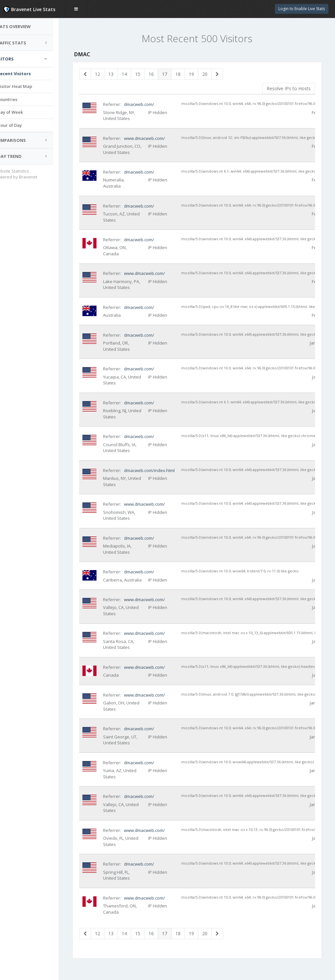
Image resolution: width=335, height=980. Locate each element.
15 (144, 74)
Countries (20, 99)
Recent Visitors (26, 74)
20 (211, 74)
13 (117, 74)
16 (158, 74)
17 (171, 74)
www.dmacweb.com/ (150, 138)
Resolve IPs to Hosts (289, 88)
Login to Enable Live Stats (302, 9)
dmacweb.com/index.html (155, 470)
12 (104, 74)
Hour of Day (22, 125)
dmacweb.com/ (145, 104)
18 (185, 74)
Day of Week (23, 112)
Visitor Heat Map (27, 86)
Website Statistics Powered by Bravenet (28, 174)
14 (131, 74)
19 (198, 74)
